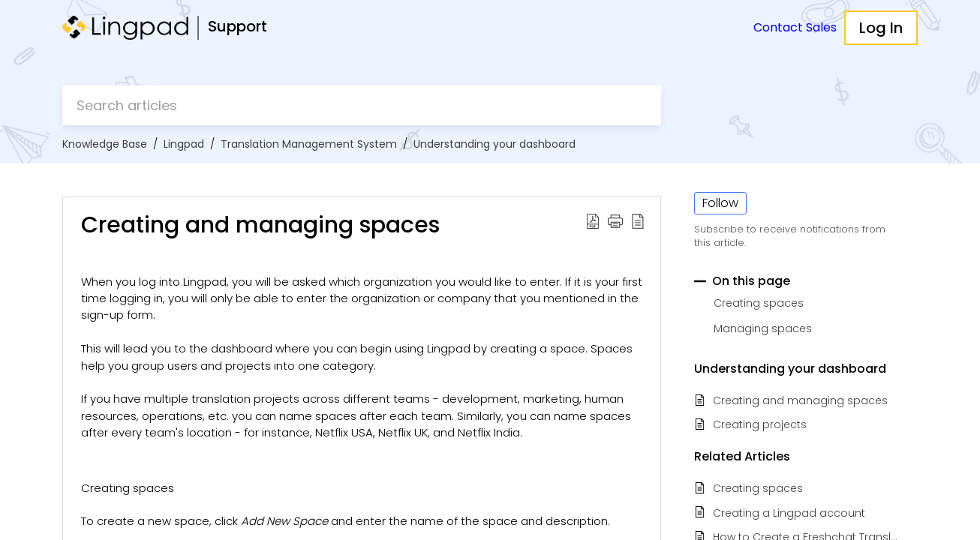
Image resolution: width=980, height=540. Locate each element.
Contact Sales (795, 27)
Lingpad (184, 144)
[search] (362, 105)
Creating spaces (758, 489)
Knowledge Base (105, 144)
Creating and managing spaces (800, 401)
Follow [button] (720, 203)
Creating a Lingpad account (789, 513)
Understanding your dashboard (495, 144)
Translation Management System (309, 144)
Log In (881, 28)
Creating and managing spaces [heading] (260, 225)
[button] (593, 220)
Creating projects (760, 425)
